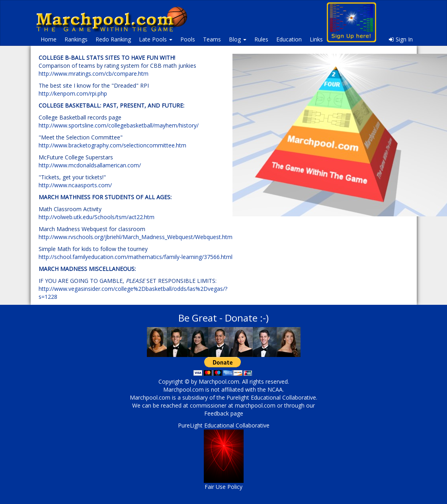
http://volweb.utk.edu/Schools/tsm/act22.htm (97, 217)
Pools (188, 39)
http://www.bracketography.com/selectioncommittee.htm (112, 145)
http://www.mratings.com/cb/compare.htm (94, 74)
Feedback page (224, 413)
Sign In (401, 39)
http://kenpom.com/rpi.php (73, 93)
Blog (238, 39)
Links (316, 39)
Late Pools (156, 39)
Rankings (76, 39)
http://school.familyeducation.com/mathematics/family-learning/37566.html (136, 257)
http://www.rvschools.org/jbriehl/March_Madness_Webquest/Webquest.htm (136, 237)
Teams (212, 39)
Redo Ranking (113, 39)
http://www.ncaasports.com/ (75, 185)
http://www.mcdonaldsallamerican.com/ (90, 165)
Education (289, 39)
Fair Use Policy (223, 487)
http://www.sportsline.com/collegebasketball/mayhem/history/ (119, 125)
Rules (261, 39)
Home (49, 39)
